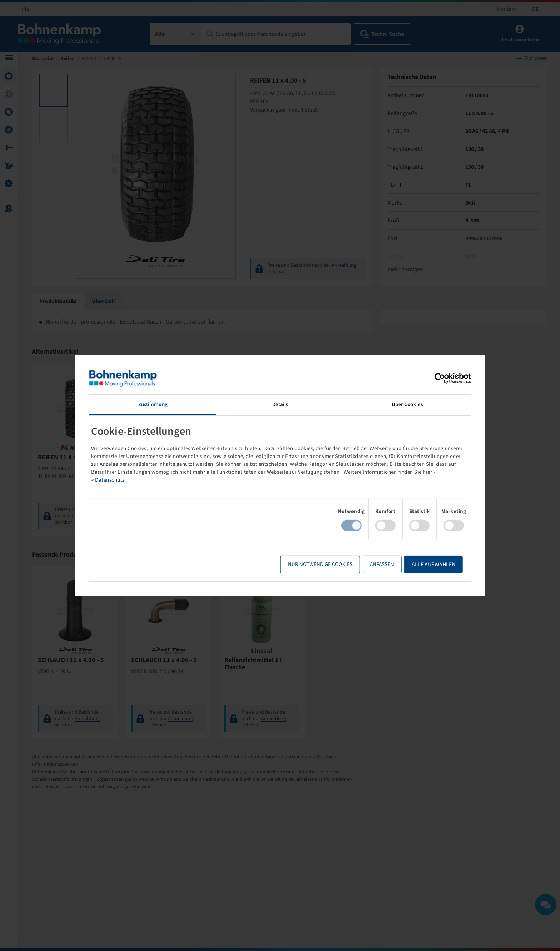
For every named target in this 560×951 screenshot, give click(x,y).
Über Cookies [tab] (393, 405)
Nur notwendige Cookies (299, 564)
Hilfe (24, 9)
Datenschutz (269, 480)
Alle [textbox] (160, 34)
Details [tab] (280, 405)
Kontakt (507, 9)
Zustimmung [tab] (167, 405)
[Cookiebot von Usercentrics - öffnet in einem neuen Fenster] (418, 378)
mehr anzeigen (404, 272)
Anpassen (361, 564)
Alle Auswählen (412, 565)
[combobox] (176, 34)
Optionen (534, 61)
